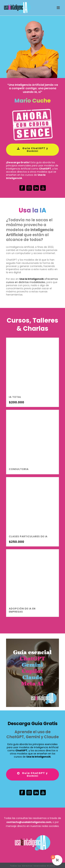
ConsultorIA (19, 469)
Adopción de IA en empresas (22, 610)
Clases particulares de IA (28, 536)
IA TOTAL (15, 397)
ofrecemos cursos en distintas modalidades (32, 280)
